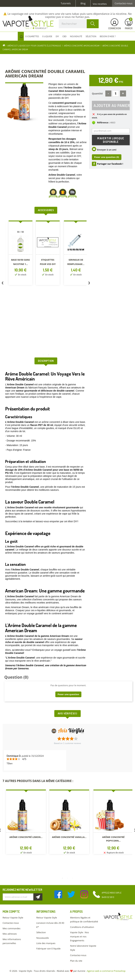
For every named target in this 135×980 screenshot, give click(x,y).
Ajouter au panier (112, 106)
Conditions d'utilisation (82, 927)
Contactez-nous (124, 3)
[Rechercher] (79, 24)
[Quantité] (116, 93)
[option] (21, 253)
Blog (83, 3)
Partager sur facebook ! (110, 164)
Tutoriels (66, 3)
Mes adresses (10, 934)
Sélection (41, 932)
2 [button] (48, 355)
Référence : (103, 123)
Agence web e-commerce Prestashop (106, 971)
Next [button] (89, 284)
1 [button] (43, 355)
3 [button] (73, 878)
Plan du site (76, 961)
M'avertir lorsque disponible (111, 140)
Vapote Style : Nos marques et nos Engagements (79, 936)
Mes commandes (11, 928)
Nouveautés (43, 938)
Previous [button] (3, 284)
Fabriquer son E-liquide (48, 949)
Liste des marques (46, 943)
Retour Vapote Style (13, 918)
